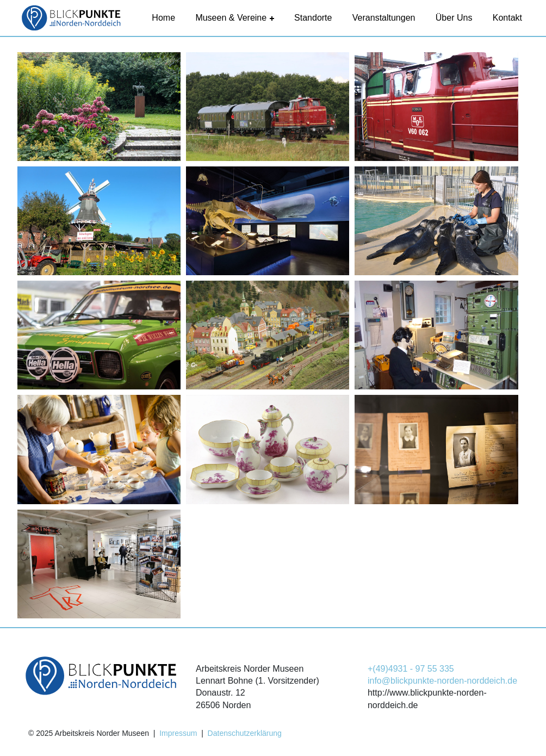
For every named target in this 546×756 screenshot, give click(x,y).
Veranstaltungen (384, 18)
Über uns (454, 18)
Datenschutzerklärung (245, 733)
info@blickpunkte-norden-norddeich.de (442, 681)
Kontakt (507, 18)
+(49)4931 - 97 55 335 (411, 669)
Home (163, 18)
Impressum (178, 733)
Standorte (313, 18)
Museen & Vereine (234, 18)
